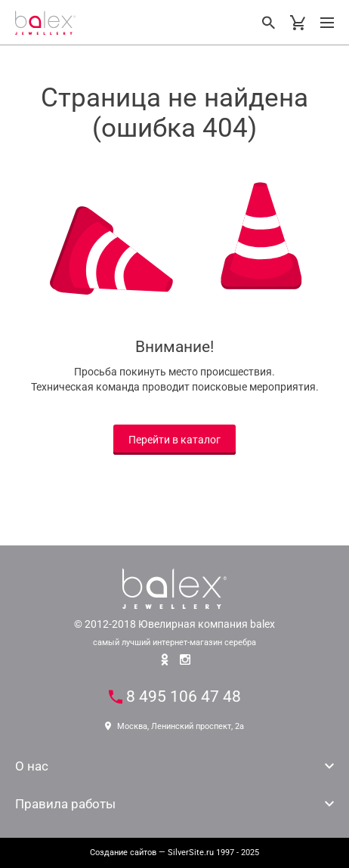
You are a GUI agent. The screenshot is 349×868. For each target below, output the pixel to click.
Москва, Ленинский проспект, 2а (174, 726)
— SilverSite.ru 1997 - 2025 (174, 853)
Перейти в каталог (174, 440)
